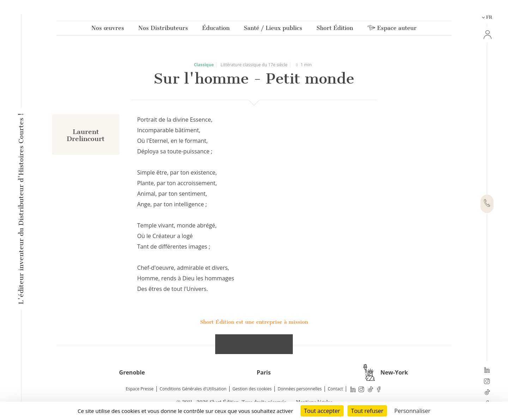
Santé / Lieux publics (273, 29)
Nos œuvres (108, 29)
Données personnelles (300, 389)
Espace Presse (140, 389)
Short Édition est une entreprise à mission (254, 322)
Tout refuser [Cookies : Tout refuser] (367, 411)
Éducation (216, 29)
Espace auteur (392, 29)
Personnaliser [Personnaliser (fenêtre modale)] (412, 411)
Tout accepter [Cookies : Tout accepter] (322, 411)
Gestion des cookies (252, 389)
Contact (335, 389)
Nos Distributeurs (163, 29)
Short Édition (335, 29)
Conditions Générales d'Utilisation (193, 389)
